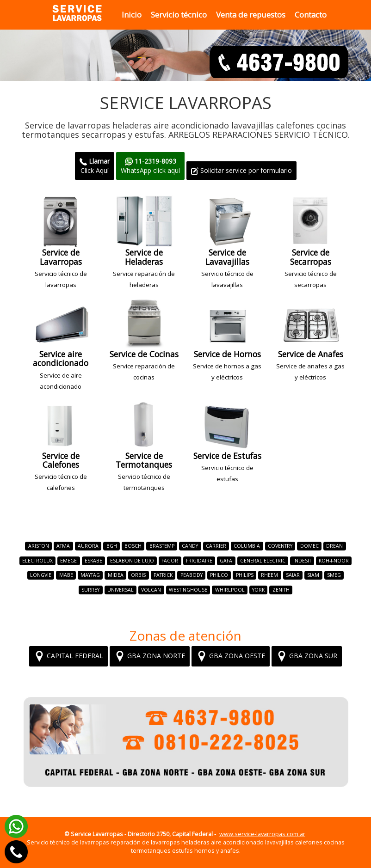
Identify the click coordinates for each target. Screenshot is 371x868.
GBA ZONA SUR (307, 656)
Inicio (132, 15)
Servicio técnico (179, 15)
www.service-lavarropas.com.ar (262, 834)
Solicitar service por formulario (241, 170)
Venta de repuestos (251, 15)
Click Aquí (95, 166)
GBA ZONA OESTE (231, 656)
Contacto (311, 15)
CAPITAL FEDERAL (68, 656)
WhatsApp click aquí (150, 166)
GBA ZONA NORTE (150, 656)
